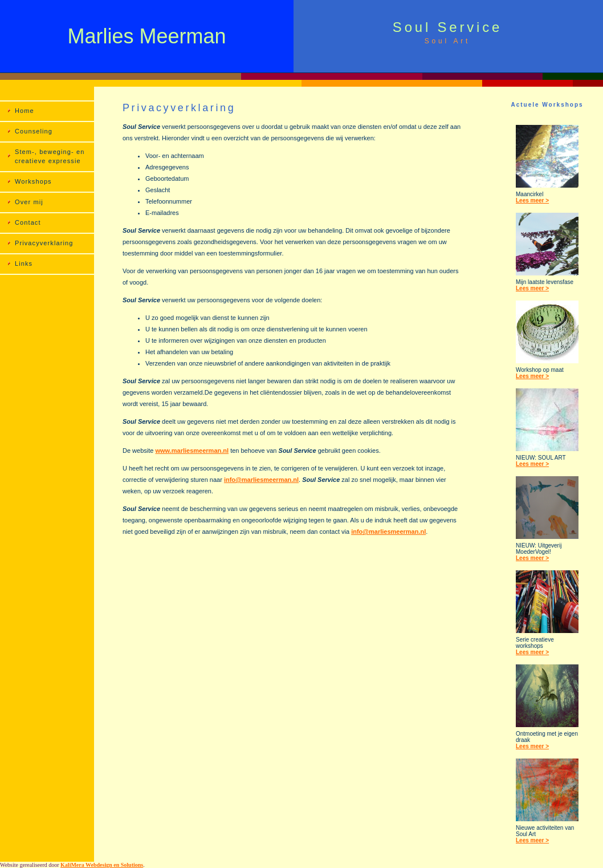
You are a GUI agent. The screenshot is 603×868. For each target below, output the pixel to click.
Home (25, 111)
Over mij (29, 202)
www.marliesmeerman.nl (192, 451)
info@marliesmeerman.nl (261, 480)
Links (24, 263)
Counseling (34, 131)
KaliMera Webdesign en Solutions (102, 865)
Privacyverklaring (44, 243)
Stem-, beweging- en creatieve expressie (50, 156)
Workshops (33, 181)
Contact (28, 222)
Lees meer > (532, 200)
